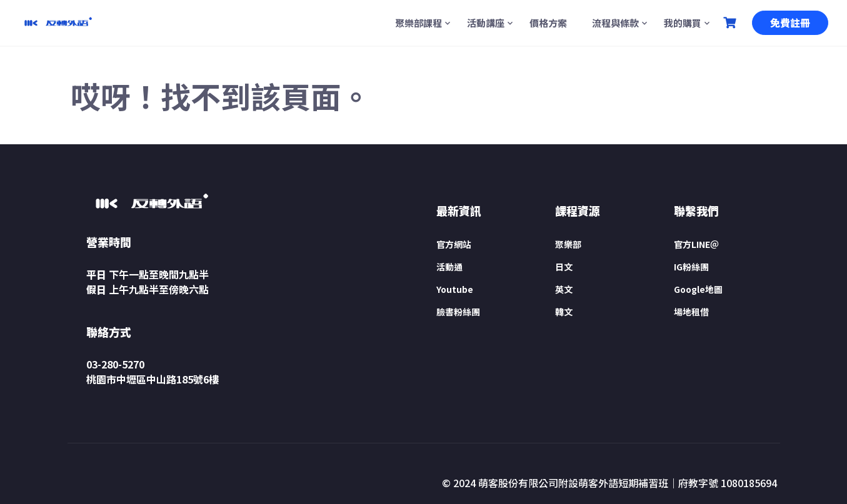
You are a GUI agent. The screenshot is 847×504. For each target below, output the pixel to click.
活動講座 (486, 23)
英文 (564, 289)
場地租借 (691, 312)
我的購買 (683, 23)
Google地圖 (698, 289)
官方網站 (454, 244)
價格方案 (548, 23)
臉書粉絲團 (458, 312)
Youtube (455, 289)
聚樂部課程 (418, 23)
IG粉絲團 (691, 267)
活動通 (449, 267)
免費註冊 (790, 22)
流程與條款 (615, 23)
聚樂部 (568, 244)
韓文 (564, 312)
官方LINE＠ (696, 244)
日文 (564, 267)
